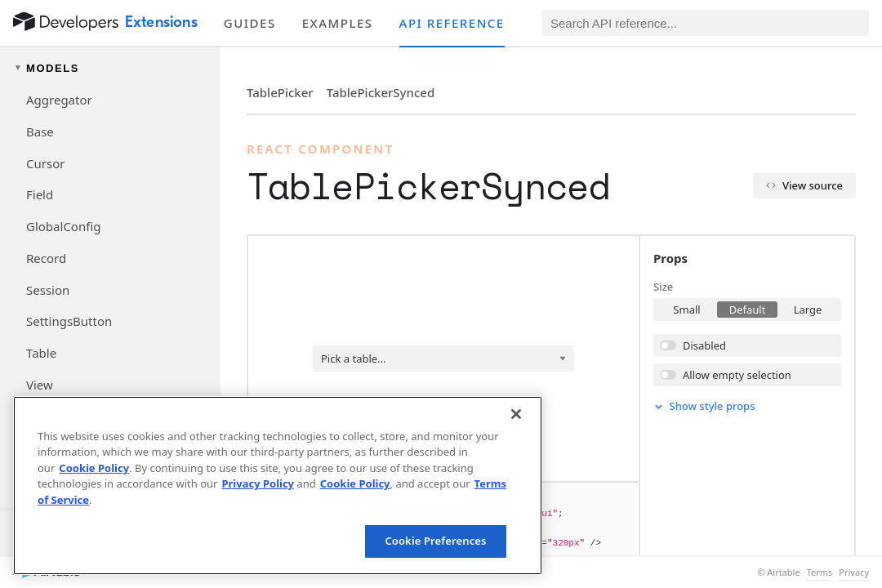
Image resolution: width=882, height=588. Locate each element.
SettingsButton (69, 321)
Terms (820, 572)
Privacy (854, 572)
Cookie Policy (94, 468)
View (40, 385)
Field (40, 194)
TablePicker (280, 92)
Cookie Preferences (435, 541)
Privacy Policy (258, 483)
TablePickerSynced (381, 92)
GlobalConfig (63, 226)
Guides (250, 23)
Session (48, 290)
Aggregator (59, 100)
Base (40, 131)
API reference (452, 23)
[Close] (516, 414)
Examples (338, 23)
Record (46, 258)
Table (41, 353)
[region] (278, 486)
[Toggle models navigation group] (110, 68)
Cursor (45, 163)
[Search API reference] (706, 23)
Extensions (161, 22)
